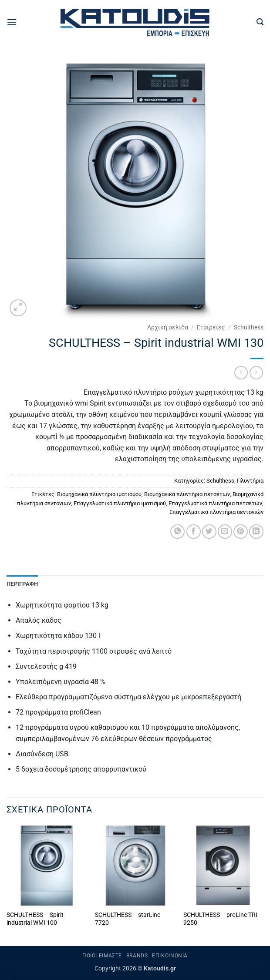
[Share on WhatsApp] (177, 532)
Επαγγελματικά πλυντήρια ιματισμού (120, 503)
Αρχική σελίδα (168, 327)
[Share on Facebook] (194, 532)
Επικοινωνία (170, 956)
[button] (12, 22)
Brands (137, 956)
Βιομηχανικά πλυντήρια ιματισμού (99, 494)
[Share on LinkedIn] (256, 532)
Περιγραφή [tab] (22, 584)
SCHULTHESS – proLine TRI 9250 (220, 919)
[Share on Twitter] (209, 532)
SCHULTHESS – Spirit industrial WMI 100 (35, 919)
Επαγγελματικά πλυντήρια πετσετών (215, 503)
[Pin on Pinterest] (241, 532)
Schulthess (249, 327)
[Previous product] (256, 373)
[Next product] (241, 373)
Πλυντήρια (250, 481)
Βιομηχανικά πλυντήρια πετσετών (187, 494)
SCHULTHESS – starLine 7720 (128, 919)
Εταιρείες (211, 327)
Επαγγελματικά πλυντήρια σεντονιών (216, 512)
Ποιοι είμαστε (102, 956)
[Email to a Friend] (225, 532)
